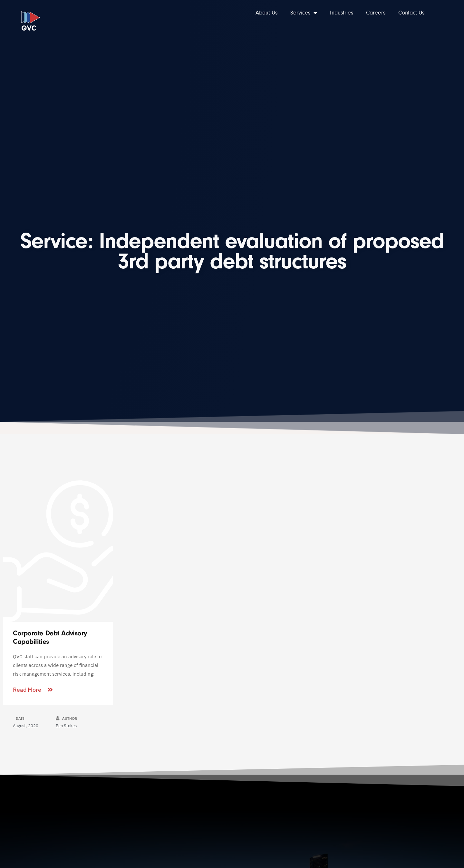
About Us (266, 13)
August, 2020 (26, 726)
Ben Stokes (66, 726)
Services (304, 13)
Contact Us (411, 13)
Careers (376, 13)
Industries (342, 13)
